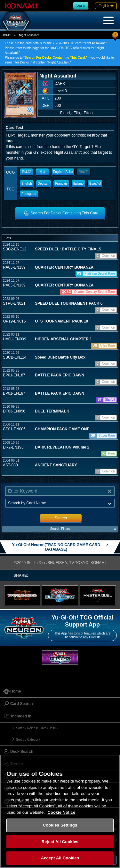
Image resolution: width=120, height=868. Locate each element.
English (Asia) (63, 172)
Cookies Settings (60, 825)
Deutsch (44, 184)
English (27, 184)
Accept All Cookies (60, 858)
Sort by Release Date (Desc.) (37, 728)
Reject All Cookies (60, 842)
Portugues (29, 194)
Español (95, 184)
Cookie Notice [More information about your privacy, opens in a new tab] (62, 812)
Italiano (78, 184)
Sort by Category (28, 740)
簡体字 (84, 172)
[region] (60, 811)
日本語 (27, 172)
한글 (42, 172)
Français (61, 184)
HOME (6, 35)
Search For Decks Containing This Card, (55, 58)
